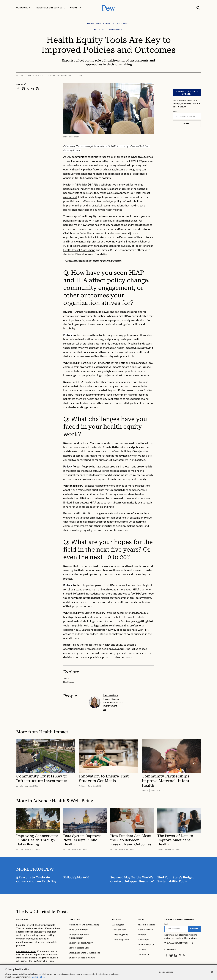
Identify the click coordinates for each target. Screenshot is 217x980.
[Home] (42, 912)
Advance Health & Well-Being (63, 801)
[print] (37, 89)
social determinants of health (86, 356)
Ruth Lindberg (110, 695)
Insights (117, 919)
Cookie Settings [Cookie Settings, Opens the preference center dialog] (166, 974)
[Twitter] (180, 955)
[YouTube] (185, 955)
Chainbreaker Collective (77, 233)
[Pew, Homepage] (108, 8)
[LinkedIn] (176, 955)
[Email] (187, 116)
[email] (104, 710)
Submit (187, 124)
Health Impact (54, 732)
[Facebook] (166, 955)
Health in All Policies (75, 184)
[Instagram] (171, 955)
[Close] (212, 974)
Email (175, 111)
